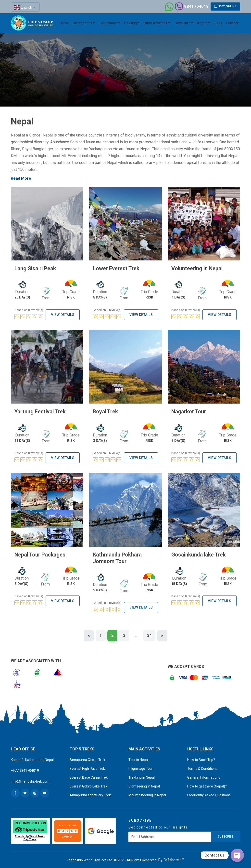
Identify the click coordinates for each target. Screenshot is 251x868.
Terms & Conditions (202, 766)
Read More (21, 178)
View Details (63, 314)
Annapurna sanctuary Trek (90, 793)
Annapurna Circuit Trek (87, 758)
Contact (232, 23)
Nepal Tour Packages (38, 554)
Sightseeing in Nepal (144, 784)
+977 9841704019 (25, 768)
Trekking (130, 23)
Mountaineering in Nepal (147, 793)
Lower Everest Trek (115, 268)
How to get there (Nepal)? (207, 784)
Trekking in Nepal (142, 775)
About (202, 23)
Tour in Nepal (138, 758)
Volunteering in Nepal (195, 268)
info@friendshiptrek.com (30, 779)
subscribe (226, 834)
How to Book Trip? (201, 758)
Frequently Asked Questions (209, 793)
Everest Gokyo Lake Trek (88, 784)
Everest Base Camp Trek (89, 775)
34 (149, 633)
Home (64, 23)
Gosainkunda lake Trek (197, 554)
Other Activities (155, 23)
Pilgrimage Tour (141, 766)
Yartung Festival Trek (38, 411)
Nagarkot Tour (188, 411)
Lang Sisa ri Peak (34, 268)
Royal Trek (105, 411)
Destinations (82, 23)
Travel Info (182, 23)
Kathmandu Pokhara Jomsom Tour (116, 556)
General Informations (204, 775)
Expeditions (108, 23)
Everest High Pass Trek (87, 766)
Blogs (218, 23)
